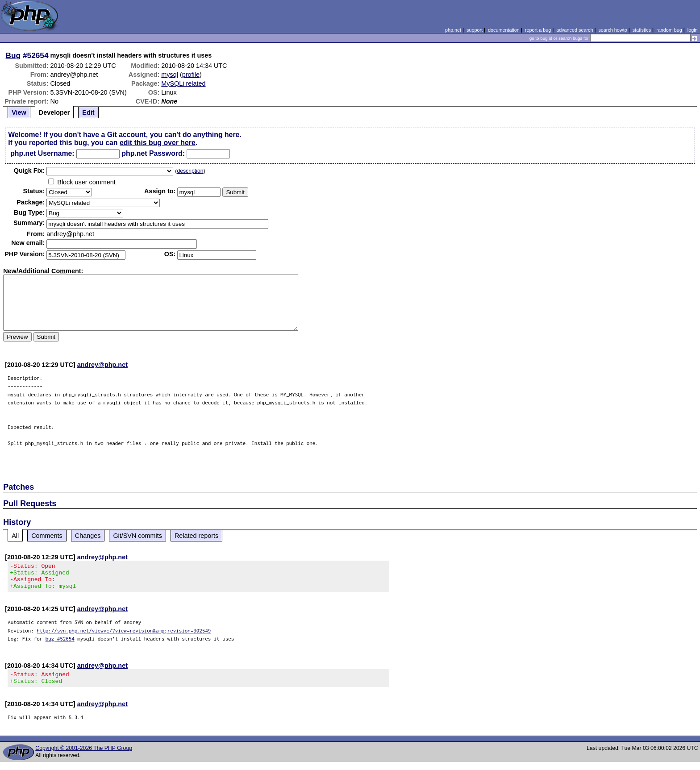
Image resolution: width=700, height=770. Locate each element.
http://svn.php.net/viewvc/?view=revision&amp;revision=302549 (124, 636)
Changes (88, 536)
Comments (47, 536)
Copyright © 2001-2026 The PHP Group (84, 756)
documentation (504, 30)
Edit (88, 112)
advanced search (575, 30)
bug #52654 (60, 644)
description (190, 171)
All (15, 536)
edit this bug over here (158, 143)
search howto (612, 30)
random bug (669, 30)
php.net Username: (42, 153)
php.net (453, 30)
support (475, 30)
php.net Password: (153, 153)
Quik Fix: (29, 171)
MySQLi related (183, 83)
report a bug (538, 30)
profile (191, 75)
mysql (170, 75)
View (19, 112)
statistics (642, 30)
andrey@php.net (102, 365)
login (693, 30)
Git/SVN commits (137, 536)
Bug (13, 55)
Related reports (196, 536)
